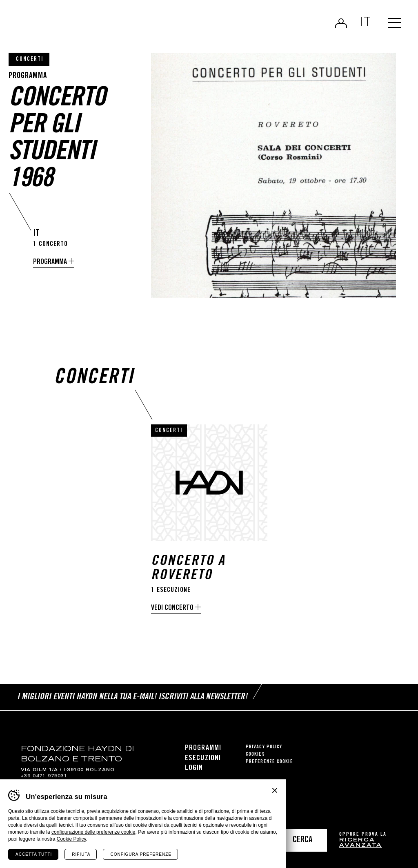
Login (341, 23)
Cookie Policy (71, 839)
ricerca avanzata (361, 843)
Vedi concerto (172, 608)
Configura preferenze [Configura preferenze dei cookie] (141, 854)
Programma (50, 262)
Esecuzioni (203, 759)
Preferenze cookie (269, 762)
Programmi (203, 748)
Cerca (302, 840)
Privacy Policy (264, 747)
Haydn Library (85, 26)
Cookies (255, 755)
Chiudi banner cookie (275, 790)
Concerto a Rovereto (188, 569)
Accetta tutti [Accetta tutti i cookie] (34, 854)
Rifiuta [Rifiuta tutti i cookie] (81, 854)
